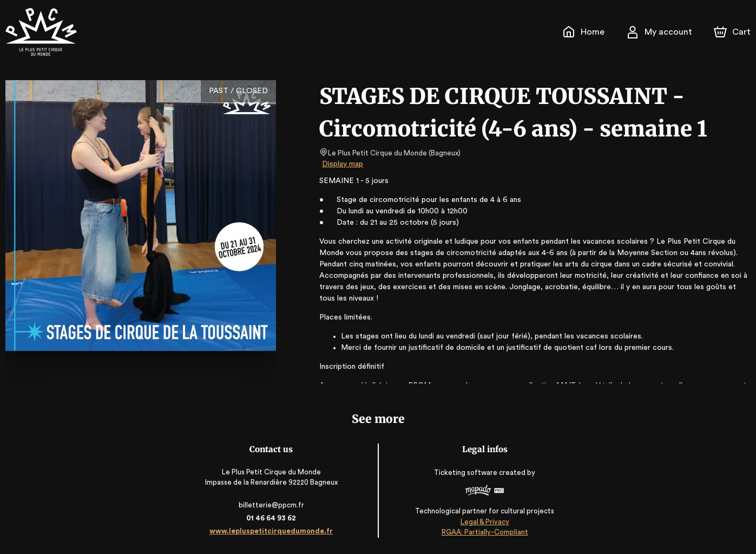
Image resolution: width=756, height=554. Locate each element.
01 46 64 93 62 (271, 518)
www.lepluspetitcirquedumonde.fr (271, 531)
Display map (343, 164)
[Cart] (733, 32)
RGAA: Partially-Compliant (485, 532)
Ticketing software (467, 472)
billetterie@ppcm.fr (271, 505)
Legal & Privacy (484, 522)
